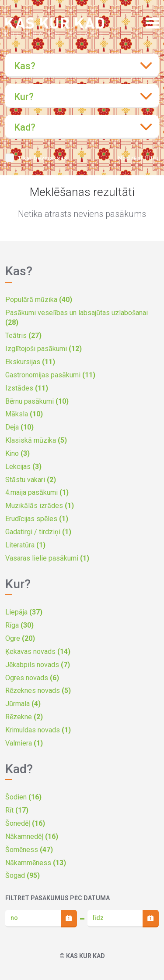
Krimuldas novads (38, 730)
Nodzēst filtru (138, 158)
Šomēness (29, 850)
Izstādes (27, 388)
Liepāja (24, 612)
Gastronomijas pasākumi (50, 375)
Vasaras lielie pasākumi (47, 558)
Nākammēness (36, 863)
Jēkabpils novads (38, 665)
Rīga (19, 625)
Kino (17, 453)
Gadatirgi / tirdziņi (38, 532)
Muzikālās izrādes (40, 506)
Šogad (23, 875)
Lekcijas (23, 467)
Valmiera (24, 743)
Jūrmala (23, 704)
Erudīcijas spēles (37, 519)
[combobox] (82, 66)
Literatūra (25, 545)
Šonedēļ (25, 823)
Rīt (17, 810)
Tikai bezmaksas (43, 158)
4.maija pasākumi (37, 492)
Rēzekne (24, 717)
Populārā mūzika (39, 300)
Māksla (24, 414)
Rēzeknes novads (38, 691)
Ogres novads (32, 678)
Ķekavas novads (38, 652)
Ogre (20, 638)
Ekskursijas (30, 362)
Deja (19, 427)
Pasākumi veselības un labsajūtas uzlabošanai (77, 318)
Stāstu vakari (31, 480)
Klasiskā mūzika (36, 440)
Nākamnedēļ (32, 836)
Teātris (23, 336)
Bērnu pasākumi (37, 401)
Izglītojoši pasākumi (44, 349)
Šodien (23, 797)
